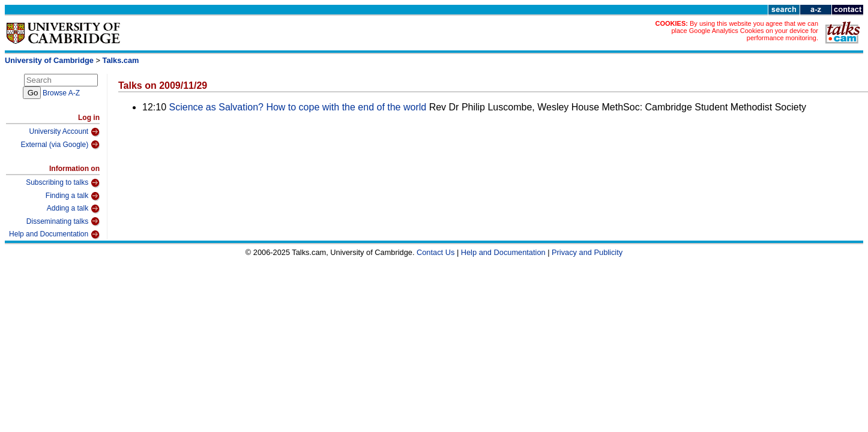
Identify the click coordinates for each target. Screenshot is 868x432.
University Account (64, 132)
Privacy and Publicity (587, 252)
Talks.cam (121, 60)
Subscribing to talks (63, 183)
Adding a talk (73, 209)
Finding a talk (73, 196)
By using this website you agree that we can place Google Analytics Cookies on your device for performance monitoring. (745, 31)
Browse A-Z (61, 93)
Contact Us (436, 252)
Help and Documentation (54, 235)
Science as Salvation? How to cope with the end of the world (298, 107)
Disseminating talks (63, 221)
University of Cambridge (49, 60)
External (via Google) (60, 145)
